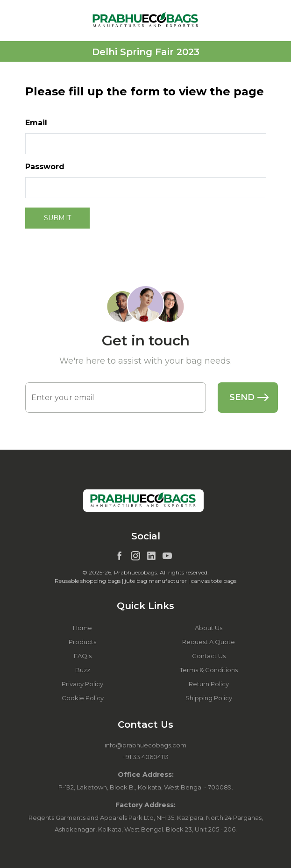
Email (36, 123)
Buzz (83, 670)
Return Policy (209, 684)
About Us (209, 628)
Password (45, 167)
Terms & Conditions (209, 670)
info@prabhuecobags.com (145, 745)
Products (82, 642)
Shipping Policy (209, 698)
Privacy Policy (82, 684)
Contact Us (209, 656)
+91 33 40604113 (145, 757)
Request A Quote (209, 642)
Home (82, 628)
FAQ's (83, 656)
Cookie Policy (83, 698)
